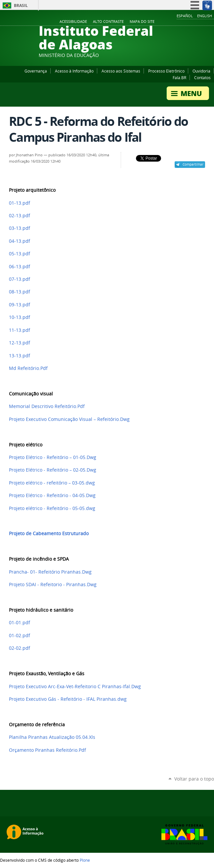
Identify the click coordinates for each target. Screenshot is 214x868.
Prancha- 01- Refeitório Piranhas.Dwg (50, 572)
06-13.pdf (20, 267)
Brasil (21, 5)
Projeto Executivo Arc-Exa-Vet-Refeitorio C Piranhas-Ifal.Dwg (75, 687)
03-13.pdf (20, 228)
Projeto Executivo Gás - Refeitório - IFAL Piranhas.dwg (68, 699)
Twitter (202, 22)
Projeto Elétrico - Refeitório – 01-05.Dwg (53, 457)
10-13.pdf (20, 317)
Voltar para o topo (194, 779)
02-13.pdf (20, 216)
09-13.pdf (20, 305)
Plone (85, 860)
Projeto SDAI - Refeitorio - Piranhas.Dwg (53, 585)
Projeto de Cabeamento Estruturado (49, 534)
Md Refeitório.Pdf (28, 368)
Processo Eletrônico (166, 71)
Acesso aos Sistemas (121, 71)
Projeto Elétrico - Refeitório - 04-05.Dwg (52, 495)
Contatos (202, 77)
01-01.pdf (20, 623)
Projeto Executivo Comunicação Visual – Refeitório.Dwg (69, 419)
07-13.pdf (20, 279)
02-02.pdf (20, 648)
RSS (211, 22)
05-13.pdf (20, 254)
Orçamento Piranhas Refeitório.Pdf (47, 750)
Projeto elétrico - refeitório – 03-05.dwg (52, 483)
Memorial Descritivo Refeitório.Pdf (47, 406)
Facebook (178, 22)
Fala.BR (179, 77)
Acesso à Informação (74, 71)
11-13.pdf (20, 330)
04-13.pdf (20, 241)
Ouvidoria (201, 71)
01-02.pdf (20, 636)
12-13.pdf (20, 343)
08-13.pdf (20, 292)
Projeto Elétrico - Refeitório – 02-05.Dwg (53, 470)
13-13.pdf (20, 356)
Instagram (194, 22)
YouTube (186, 22)
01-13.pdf (20, 203)
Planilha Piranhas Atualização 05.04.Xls (52, 737)
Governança (36, 71)
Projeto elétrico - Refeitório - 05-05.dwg (52, 508)
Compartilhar (193, 164)
